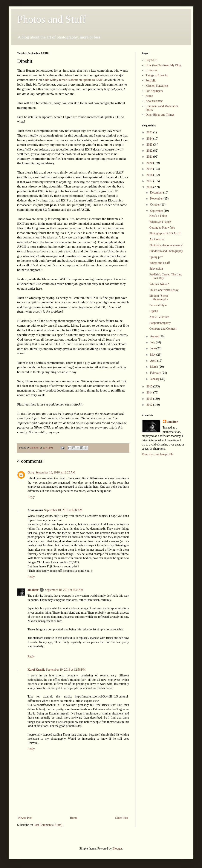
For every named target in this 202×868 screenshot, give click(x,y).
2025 (150, 132)
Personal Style (158, 305)
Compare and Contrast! (163, 329)
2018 (150, 175)
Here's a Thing (158, 216)
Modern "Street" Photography (159, 298)
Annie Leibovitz (159, 317)
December (157, 193)
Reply (31, 497)
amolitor (33, 590)
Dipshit (154, 311)
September (157, 211)
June (153, 348)
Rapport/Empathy (160, 323)
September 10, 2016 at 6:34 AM (63, 510)
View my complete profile (158, 454)
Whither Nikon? (159, 284)
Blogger (117, 849)
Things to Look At (157, 75)
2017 (150, 181)
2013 (150, 399)
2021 (150, 157)
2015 (150, 386)
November (157, 199)
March (154, 367)
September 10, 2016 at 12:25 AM (55, 472)
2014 (150, 393)
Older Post (122, 818)
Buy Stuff (152, 60)
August (155, 336)
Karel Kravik (36, 670)
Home (74, 818)
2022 (150, 151)
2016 (150, 187)
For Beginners (154, 91)
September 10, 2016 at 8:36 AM (64, 590)
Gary (31, 472)
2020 (150, 163)
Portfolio (151, 81)
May (153, 355)
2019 (150, 169)
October (155, 205)
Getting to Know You (162, 228)
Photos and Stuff (51, 19)
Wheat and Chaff (160, 263)
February (156, 373)
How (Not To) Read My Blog (163, 65)
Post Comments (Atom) (48, 825)
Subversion (156, 269)
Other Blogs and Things (160, 115)
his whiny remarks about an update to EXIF (74, 80)
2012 (150, 405)
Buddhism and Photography (166, 251)
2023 (150, 145)
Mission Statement (157, 86)
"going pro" (156, 257)
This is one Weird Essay (164, 290)
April (154, 361)
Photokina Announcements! (166, 245)
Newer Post (25, 818)
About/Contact (155, 101)
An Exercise (157, 239)
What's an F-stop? (160, 222)
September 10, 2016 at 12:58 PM (66, 670)
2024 (150, 139)
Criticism (151, 70)
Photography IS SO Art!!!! (165, 233)
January (155, 379)
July (153, 342)
